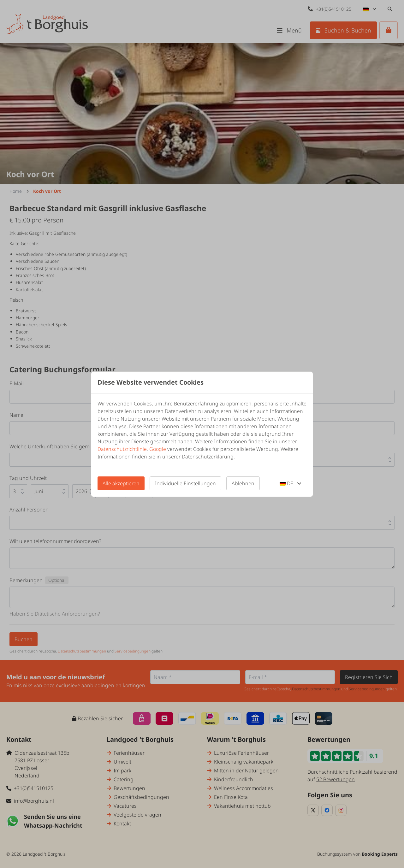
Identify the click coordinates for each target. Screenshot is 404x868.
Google (158, 449)
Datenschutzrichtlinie (122, 449)
